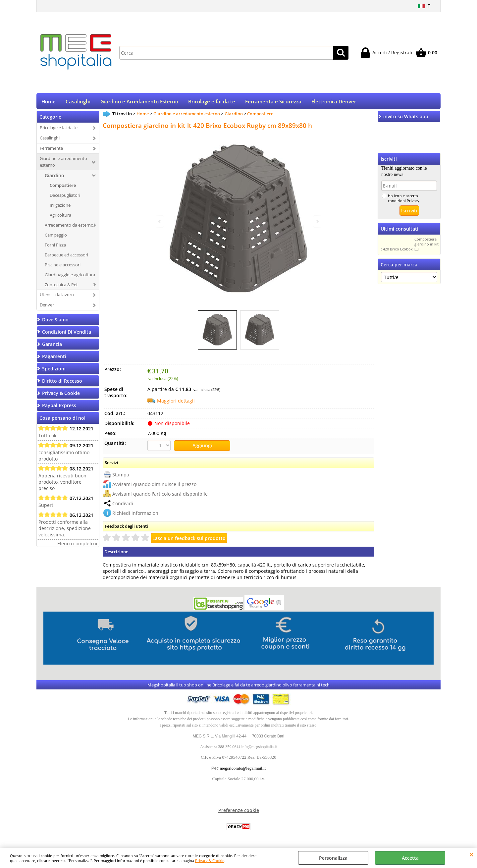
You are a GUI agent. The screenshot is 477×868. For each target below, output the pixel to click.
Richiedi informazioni (136, 514)
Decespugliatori (65, 197)
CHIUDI (472, 854)
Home (49, 103)
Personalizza (333, 858)
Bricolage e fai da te (212, 103)
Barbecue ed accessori (66, 257)
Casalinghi (78, 103)
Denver (47, 307)
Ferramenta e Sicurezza (273, 103)
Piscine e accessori (63, 267)
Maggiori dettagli (176, 403)
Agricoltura (60, 217)
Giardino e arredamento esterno (63, 164)
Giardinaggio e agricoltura (70, 277)
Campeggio (56, 237)
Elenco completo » (77, 546)
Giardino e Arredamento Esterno (139, 103)
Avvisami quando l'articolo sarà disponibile (160, 495)
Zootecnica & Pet (61, 287)
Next (317, 221)
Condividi (123, 505)
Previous (160, 221)
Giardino (54, 178)
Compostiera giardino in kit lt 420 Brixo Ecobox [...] (409, 246)
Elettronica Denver (334, 103)
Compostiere (63, 188)
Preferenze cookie (239, 812)
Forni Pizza (55, 247)
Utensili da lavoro (57, 297)
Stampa (121, 476)
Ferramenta (51, 150)
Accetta (410, 858)
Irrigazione (60, 207)
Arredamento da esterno (69, 227)
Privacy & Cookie (210, 861)
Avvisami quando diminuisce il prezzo (154, 486)
